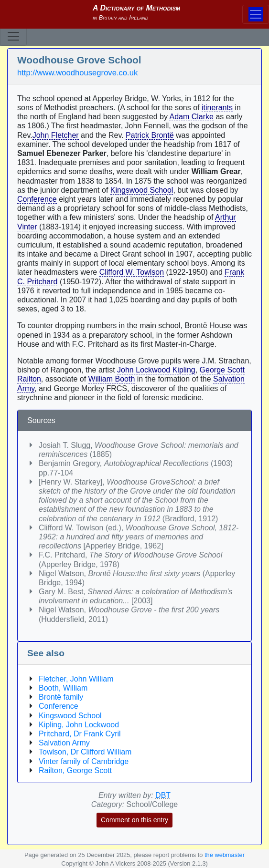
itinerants (217, 108)
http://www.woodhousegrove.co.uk (77, 73)
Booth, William (63, 688)
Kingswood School (142, 190)
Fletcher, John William (76, 679)
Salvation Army (64, 743)
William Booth (112, 379)
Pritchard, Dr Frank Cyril (80, 734)
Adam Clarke (191, 117)
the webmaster (225, 855)
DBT (163, 795)
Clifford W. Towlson (132, 272)
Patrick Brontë (150, 135)
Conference (37, 199)
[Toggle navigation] (13, 36)
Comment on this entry (134, 820)
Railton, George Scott (75, 770)
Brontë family (61, 697)
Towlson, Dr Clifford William (85, 752)
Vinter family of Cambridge (84, 761)
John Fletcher (56, 135)
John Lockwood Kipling (156, 370)
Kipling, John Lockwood (79, 725)
